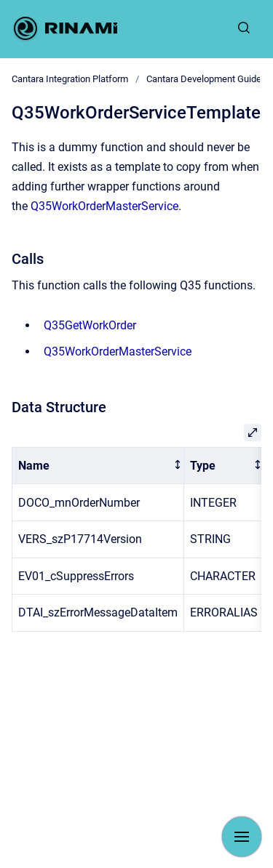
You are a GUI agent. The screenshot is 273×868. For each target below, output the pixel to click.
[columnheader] (98, 466)
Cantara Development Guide (204, 79)
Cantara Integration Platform (70, 79)
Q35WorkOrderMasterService (104, 206)
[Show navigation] (242, 837)
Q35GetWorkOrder (90, 325)
